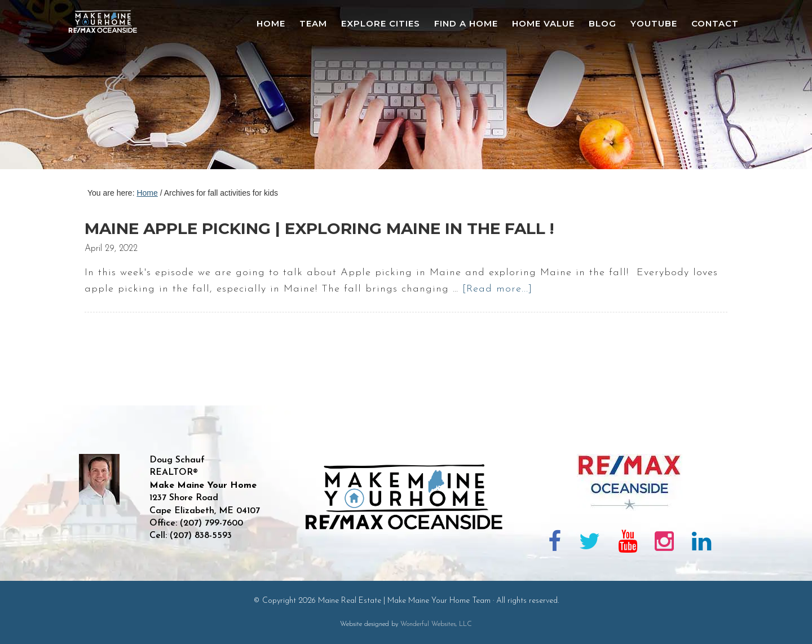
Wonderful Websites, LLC (436, 624)
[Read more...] (497, 289)
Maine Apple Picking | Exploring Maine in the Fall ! (319, 228)
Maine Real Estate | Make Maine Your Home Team (109, 88)
